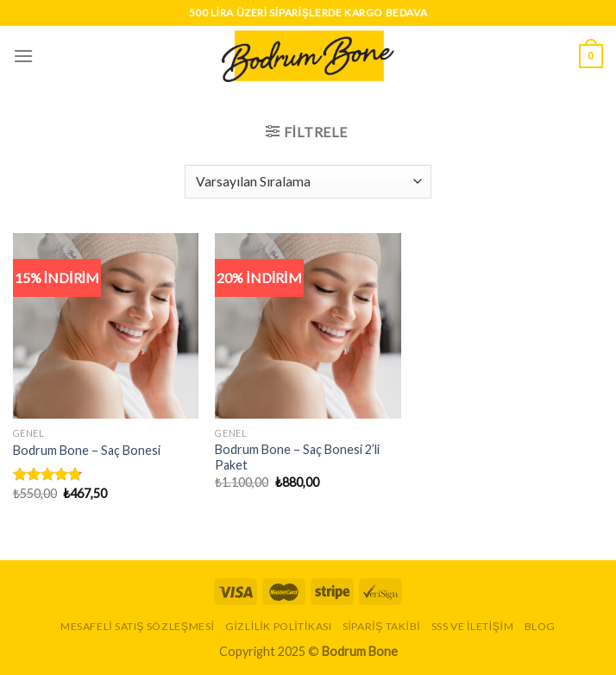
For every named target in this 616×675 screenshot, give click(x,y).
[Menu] (23, 56)
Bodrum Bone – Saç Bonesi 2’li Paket (297, 457)
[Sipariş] (308, 182)
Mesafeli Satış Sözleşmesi (137, 626)
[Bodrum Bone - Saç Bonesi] (106, 326)
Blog (540, 626)
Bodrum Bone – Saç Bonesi (87, 450)
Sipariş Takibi (381, 626)
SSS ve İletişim (473, 626)
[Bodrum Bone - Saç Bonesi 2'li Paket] (308, 326)
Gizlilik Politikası (279, 626)
